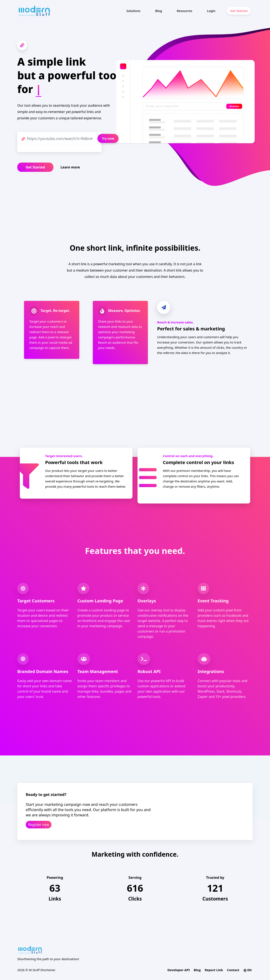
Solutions (133, 11)
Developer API (179, 970)
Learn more (70, 167)
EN (248, 970)
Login (211, 11)
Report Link (214, 970)
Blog (159, 11)
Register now (39, 825)
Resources (184, 11)
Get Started (239, 11)
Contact (233, 970)
